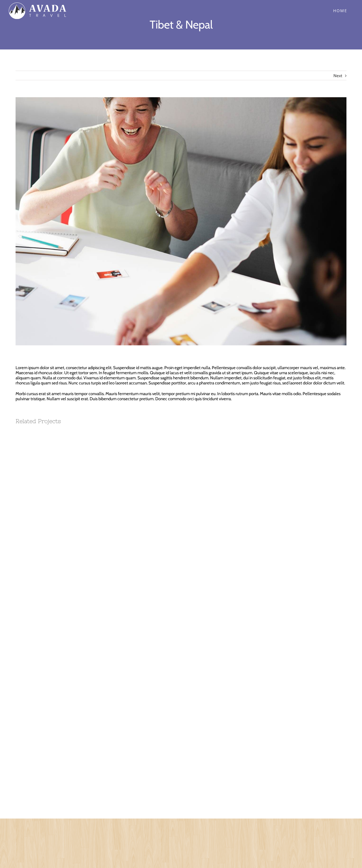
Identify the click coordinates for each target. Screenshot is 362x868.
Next (338, 76)
